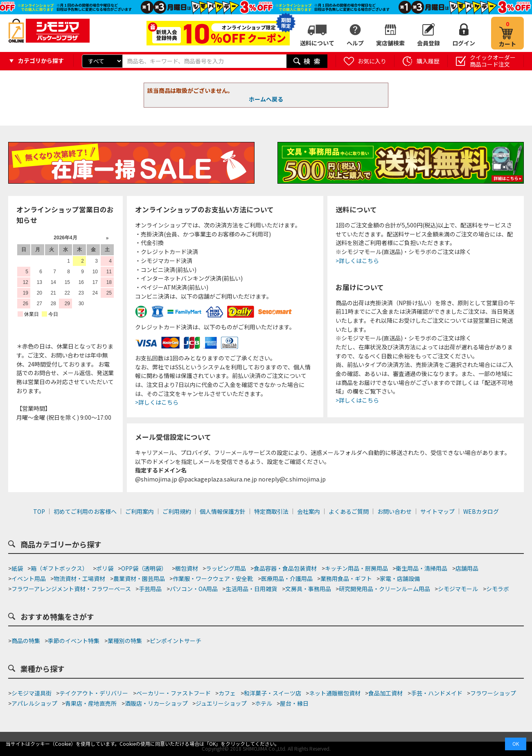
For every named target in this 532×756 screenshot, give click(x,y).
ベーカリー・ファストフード (174, 693)
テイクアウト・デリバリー (94, 693)
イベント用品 (29, 578)
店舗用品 (467, 568)
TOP (39, 511)
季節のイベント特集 (74, 641)
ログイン (464, 43)
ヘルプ (355, 43)
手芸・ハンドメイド (437, 693)
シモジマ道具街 (32, 693)
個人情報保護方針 (223, 511)
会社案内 (309, 511)
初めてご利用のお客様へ (85, 511)
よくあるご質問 (349, 511)
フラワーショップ (493, 693)
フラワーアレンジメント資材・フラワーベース (71, 589)
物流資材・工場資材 (79, 578)
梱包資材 (187, 568)
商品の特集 (26, 641)
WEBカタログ (481, 511)
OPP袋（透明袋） (144, 568)
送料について (317, 43)
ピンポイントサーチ (176, 641)
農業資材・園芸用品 (139, 578)
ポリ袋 (105, 568)
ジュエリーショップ (221, 703)
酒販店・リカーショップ (156, 703)
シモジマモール (458, 589)
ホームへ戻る (266, 99)
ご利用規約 (177, 511)
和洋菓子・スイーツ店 (273, 693)
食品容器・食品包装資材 (285, 568)
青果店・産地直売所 (91, 703)
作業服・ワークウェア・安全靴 (213, 578)
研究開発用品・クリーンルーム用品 (384, 589)
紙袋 (17, 568)
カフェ (227, 693)
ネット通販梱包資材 (335, 693)
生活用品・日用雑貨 (251, 589)
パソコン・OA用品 (194, 589)
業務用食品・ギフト (346, 578)
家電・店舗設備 (400, 578)
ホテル (264, 703)
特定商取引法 (271, 511)
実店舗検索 (390, 43)
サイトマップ (437, 511)
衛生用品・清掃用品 (422, 568)
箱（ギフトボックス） (59, 568)
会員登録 (428, 43)
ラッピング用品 (226, 568)
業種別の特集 (125, 641)
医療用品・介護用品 (287, 578)
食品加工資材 (385, 693)
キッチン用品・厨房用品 (356, 568)
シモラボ (498, 589)
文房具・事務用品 (308, 589)
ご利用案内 (140, 511)
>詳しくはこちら (157, 402)
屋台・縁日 (294, 703)
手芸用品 (150, 589)
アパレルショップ (34, 703)
